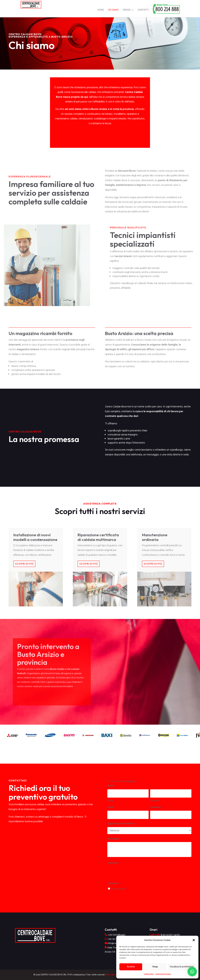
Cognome (155, 800)
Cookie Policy (149, 974)
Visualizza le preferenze (182, 967)
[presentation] (131, 873)
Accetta (131, 967)
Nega (155, 967)
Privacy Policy (133, 889)
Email (111, 807)
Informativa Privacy (163, 974)
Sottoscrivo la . (126, 889)
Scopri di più (24, 570)
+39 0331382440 (117, 935)
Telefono (156, 807)
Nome (110, 800)
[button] (194, 940)
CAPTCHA (113, 863)
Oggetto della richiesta (122, 824)
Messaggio (114, 839)
